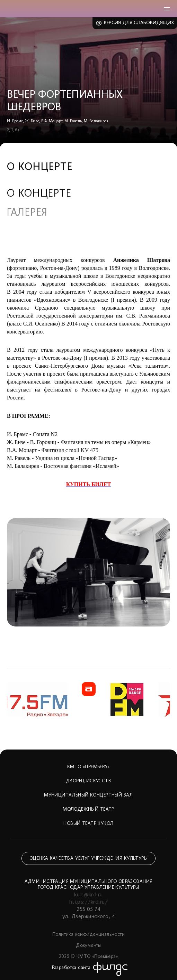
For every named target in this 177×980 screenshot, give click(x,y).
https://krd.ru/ (88, 902)
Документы (88, 946)
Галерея (27, 213)
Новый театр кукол (88, 824)
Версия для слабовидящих (139, 23)
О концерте (39, 194)
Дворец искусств (88, 781)
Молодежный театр (88, 809)
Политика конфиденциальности (88, 935)
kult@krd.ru (88, 895)
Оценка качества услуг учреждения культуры (88, 859)
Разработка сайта (71, 968)
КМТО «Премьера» (88, 767)
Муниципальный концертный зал (88, 795)
